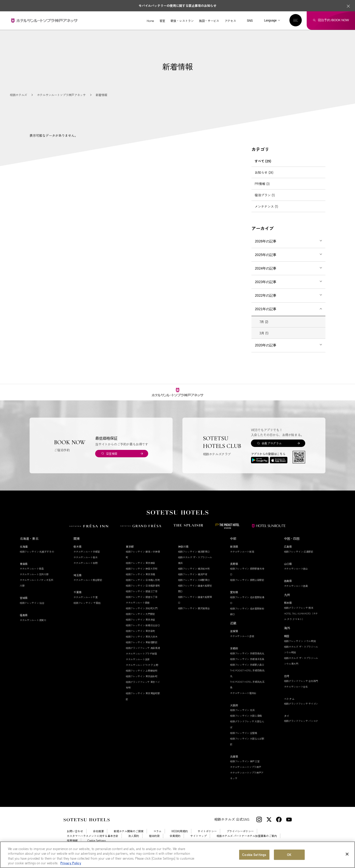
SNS (249, 21)
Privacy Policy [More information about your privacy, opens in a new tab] (71, 863)
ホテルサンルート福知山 (243, 699)
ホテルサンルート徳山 (296, 574)
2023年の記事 (266, 288)
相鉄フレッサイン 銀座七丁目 (142, 603)
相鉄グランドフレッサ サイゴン (301, 709)
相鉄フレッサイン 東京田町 (140, 637)
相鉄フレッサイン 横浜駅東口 (194, 557)
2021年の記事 (266, 315)
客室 (162, 21)
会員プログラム (272, 449)
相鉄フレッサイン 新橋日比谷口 (143, 631)
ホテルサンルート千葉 (85, 603)
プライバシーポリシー (240, 837)
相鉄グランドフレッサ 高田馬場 (143, 654)
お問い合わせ (75, 837)
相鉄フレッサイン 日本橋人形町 (143, 586)
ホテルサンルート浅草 (138, 665)
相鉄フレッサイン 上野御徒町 (142, 676)
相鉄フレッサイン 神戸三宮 (245, 767)
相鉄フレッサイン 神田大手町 (142, 574)
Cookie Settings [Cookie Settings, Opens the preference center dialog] (254, 855)
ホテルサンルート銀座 (138, 608)
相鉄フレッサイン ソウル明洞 (300, 647)
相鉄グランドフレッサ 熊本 (299, 613)
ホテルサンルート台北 (296, 692)
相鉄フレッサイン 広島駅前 (299, 557)
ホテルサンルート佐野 (85, 569)
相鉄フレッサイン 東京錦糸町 (142, 682)
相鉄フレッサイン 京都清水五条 (247, 665)
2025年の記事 (266, 260)
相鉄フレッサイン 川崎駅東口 (194, 586)
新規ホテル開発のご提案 (129, 837)
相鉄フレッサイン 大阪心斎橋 (246, 722)
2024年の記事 (266, 274)
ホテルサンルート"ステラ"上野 (142, 671)
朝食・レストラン (182, 21)
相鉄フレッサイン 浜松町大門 (142, 614)
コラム (157, 837)
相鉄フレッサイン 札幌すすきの (37, 557)
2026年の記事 (266, 247)
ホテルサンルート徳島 (296, 591)
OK (289, 855)
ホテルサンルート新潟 (242, 557)
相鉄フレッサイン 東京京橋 (140, 580)
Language (270, 20)
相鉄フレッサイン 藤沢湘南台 (194, 614)
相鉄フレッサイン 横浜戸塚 (193, 580)
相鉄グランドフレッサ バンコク (301, 726)
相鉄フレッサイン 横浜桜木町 (194, 574)
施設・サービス (209, 21)
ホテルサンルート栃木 (85, 563)
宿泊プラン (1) (265, 201)
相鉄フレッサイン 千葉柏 (87, 608)
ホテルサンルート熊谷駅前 (88, 586)
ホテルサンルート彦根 (242, 642)
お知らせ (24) (264, 178)
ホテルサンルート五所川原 (34, 580)
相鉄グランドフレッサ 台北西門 (301, 687)
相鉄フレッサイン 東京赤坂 (140, 625)
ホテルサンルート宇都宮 (87, 557)
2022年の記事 (266, 301)
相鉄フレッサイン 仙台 (32, 608)
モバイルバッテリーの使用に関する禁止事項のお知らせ (177, 6)
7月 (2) (264, 327)
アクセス (230, 21)
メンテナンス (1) (266, 212)
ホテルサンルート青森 (32, 574)
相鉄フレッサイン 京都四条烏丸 (247, 659)
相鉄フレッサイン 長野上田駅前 (247, 586)
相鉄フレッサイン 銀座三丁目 (142, 597)
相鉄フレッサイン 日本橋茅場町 (143, 591)
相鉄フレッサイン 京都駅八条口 (247, 670)
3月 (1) (264, 339)
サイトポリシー (207, 837)
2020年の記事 (266, 351)
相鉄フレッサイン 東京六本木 (142, 642)
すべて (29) (263, 167)
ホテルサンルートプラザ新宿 (141, 659)
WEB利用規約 (180, 837)
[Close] (347, 854)
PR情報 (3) (262, 189)
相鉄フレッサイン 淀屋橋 (243, 739)
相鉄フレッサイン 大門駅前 (140, 620)
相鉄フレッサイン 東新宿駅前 (142, 648)
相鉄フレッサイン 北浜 (242, 716)
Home (150, 21)
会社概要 (98, 837)
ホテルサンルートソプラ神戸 (246, 773)
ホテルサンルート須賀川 (33, 626)
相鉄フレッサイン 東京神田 (140, 569)
